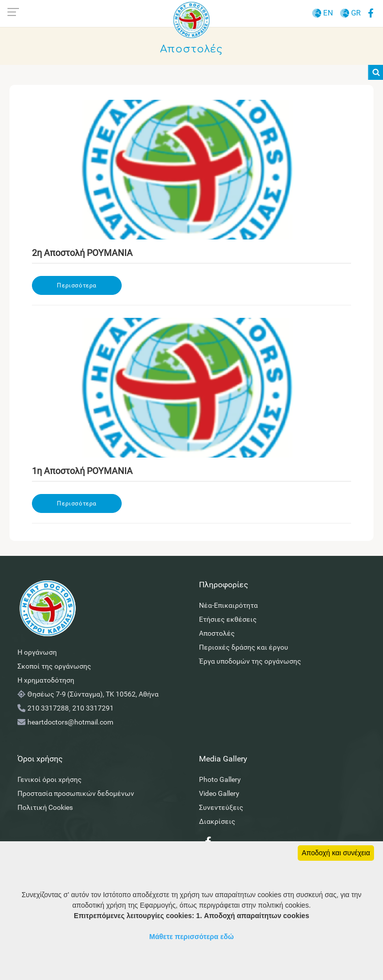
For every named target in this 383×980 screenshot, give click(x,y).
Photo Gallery (220, 779)
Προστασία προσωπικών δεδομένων (76, 793)
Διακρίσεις (217, 821)
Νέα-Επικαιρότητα (228, 605)
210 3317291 (93, 708)
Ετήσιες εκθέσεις (228, 619)
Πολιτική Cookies (45, 807)
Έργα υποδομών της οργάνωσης (250, 661)
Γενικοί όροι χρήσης (50, 779)
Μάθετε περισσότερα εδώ (191, 937)
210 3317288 (48, 708)
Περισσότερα (77, 285)
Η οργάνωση (37, 652)
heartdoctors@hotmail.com (70, 722)
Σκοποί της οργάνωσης (54, 666)
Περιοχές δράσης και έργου (244, 647)
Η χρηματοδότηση (46, 680)
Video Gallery (219, 793)
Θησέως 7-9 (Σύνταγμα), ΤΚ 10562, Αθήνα (93, 694)
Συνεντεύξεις (221, 807)
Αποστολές (217, 633)
